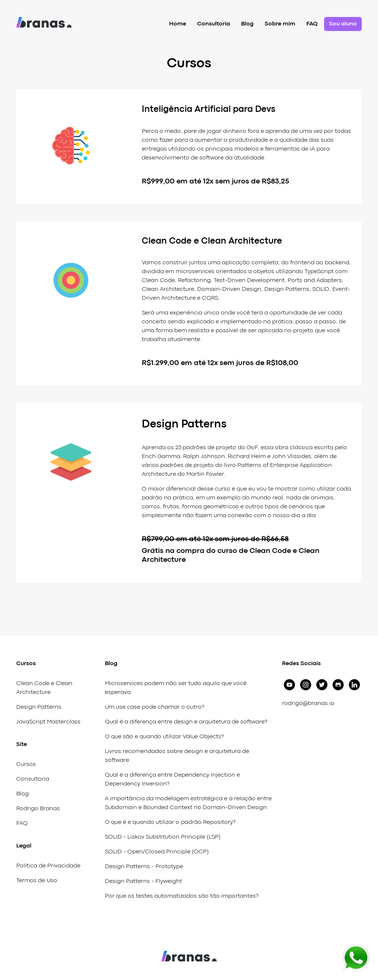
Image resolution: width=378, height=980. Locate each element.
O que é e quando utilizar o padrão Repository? (170, 822)
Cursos (26, 764)
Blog (247, 24)
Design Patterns (39, 707)
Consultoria (214, 24)
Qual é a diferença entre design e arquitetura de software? (186, 722)
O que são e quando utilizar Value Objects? (164, 737)
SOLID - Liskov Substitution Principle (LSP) (163, 837)
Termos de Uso (37, 881)
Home (178, 24)
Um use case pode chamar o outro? (154, 707)
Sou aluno (343, 24)
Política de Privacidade (48, 866)
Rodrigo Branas (38, 809)
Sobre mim (280, 24)
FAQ (312, 24)
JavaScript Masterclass (48, 722)
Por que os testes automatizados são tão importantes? (182, 896)
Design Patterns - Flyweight (143, 881)
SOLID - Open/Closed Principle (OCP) (157, 852)
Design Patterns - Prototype (144, 867)
